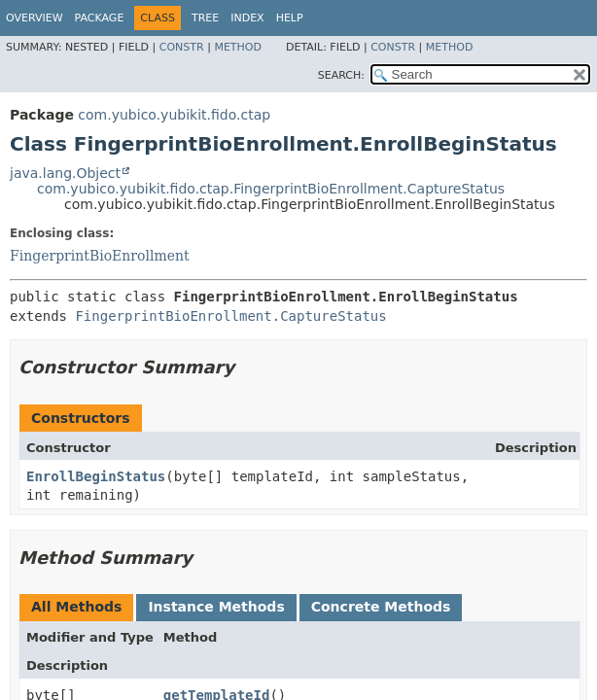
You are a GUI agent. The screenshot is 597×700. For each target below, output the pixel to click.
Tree (205, 18)
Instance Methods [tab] (216, 607)
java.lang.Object (65, 173)
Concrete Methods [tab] (381, 607)
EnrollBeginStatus (96, 476)
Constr (182, 47)
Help (290, 18)
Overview (35, 18)
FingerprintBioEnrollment (100, 256)
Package (100, 18)
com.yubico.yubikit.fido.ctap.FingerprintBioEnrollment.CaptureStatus (271, 189)
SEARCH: (341, 75)
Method (238, 47)
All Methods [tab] (76, 607)
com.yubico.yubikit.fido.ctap (174, 115)
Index (247, 18)
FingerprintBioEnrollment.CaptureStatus (230, 316)
